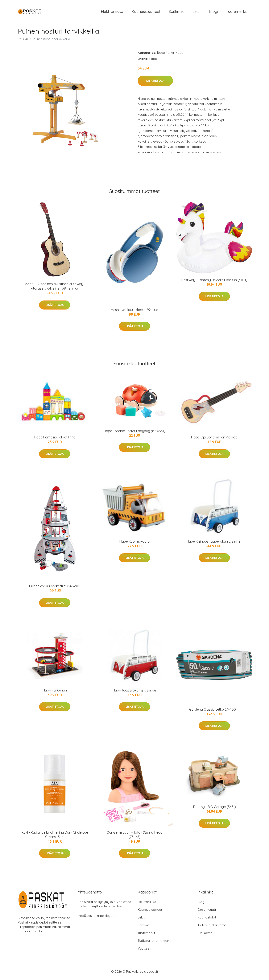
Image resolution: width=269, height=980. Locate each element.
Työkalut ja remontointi (154, 942)
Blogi (213, 12)
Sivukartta (205, 934)
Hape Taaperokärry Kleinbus (134, 691)
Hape (179, 54)
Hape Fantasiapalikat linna (55, 439)
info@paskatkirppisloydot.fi (98, 917)
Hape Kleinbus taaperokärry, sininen (214, 543)
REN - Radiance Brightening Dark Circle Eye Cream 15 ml (55, 836)
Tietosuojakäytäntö (212, 926)
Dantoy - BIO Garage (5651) (214, 808)
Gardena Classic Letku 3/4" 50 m (214, 711)
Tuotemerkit (237, 12)
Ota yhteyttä (207, 911)
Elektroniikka (112, 12)
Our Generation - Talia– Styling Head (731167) (134, 836)
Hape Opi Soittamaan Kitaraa (214, 439)
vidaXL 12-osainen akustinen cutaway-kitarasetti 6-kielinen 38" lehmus (55, 288)
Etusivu (23, 40)
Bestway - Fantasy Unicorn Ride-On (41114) (214, 281)
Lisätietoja (155, 82)
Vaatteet (144, 950)
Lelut (196, 12)
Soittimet (176, 12)
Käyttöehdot (207, 919)
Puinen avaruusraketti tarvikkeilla (55, 588)
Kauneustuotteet (146, 12)
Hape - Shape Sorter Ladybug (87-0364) (134, 432)
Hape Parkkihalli (55, 691)
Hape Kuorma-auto (134, 543)
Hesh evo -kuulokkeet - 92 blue (134, 311)
